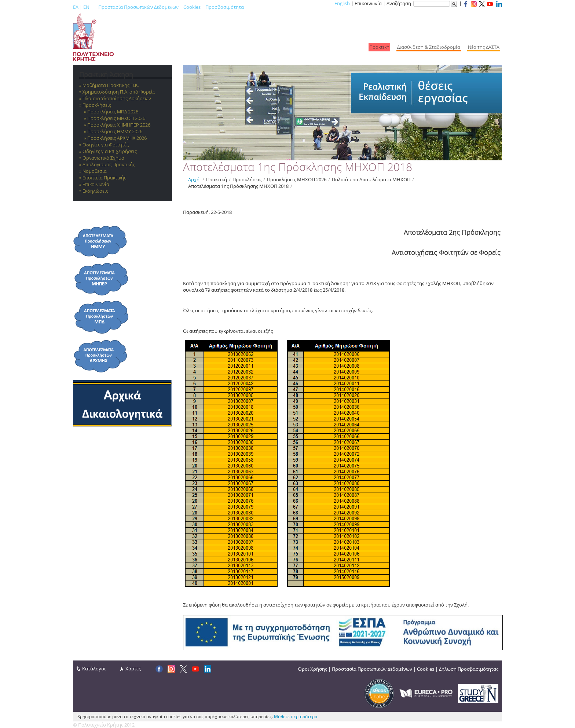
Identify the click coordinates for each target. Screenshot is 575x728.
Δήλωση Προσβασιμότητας (469, 669)
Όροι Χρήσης (312, 669)
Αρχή (194, 179)
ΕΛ (76, 7)
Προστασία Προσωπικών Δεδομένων (138, 7)
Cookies (192, 7)
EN (86, 7)
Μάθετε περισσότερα (296, 716)
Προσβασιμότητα (225, 7)
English (342, 3)
